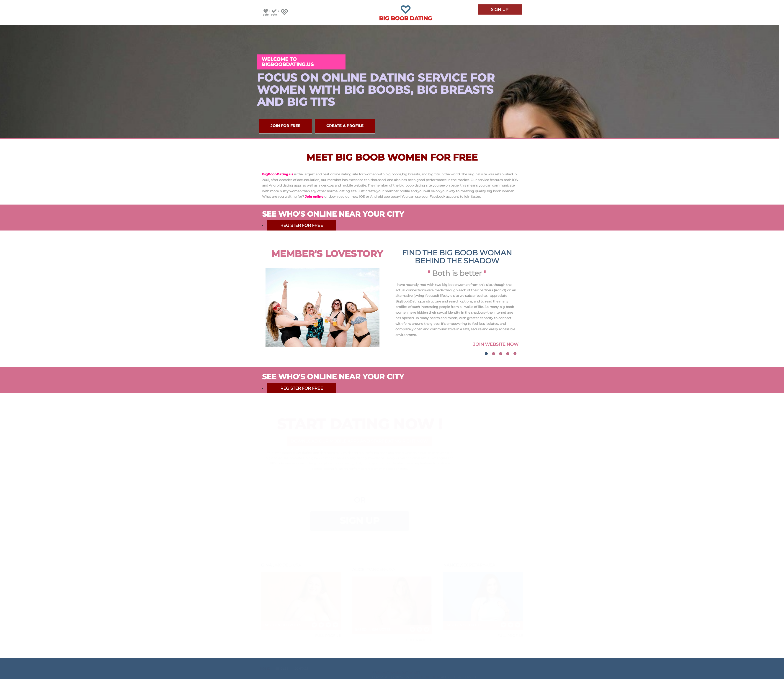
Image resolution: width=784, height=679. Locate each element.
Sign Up (500, 11)
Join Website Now (496, 344)
